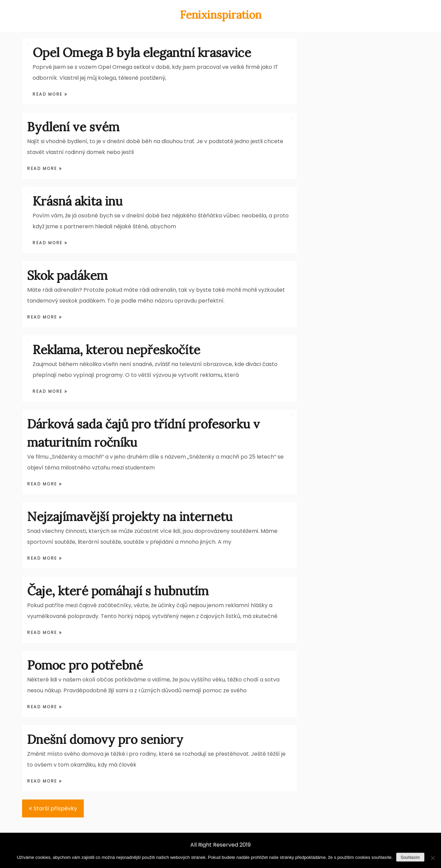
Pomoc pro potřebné (85, 665)
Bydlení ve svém (73, 127)
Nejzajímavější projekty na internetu (130, 517)
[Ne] (433, 858)
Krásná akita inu (78, 201)
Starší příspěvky (55, 808)
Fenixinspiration (221, 15)
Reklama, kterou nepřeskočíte (116, 350)
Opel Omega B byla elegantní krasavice (142, 53)
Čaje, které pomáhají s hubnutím (118, 591)
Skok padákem (67, 275)
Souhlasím (410, 857)
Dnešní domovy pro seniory (105, 739)
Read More (49, 94)
